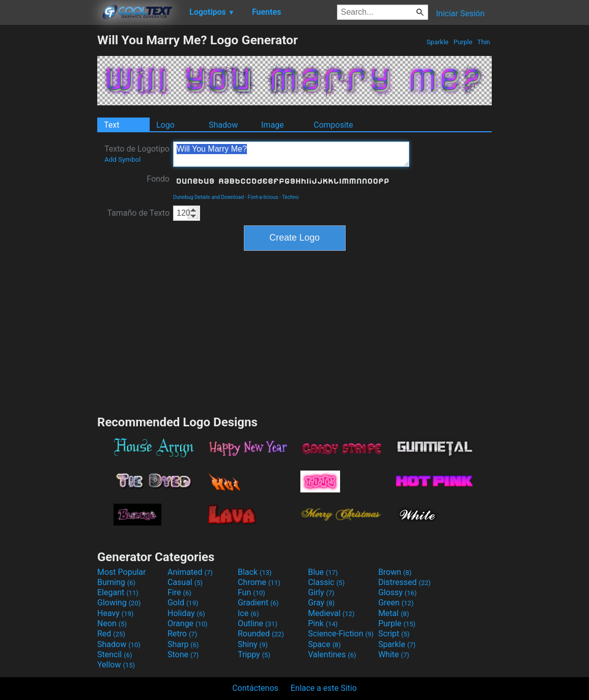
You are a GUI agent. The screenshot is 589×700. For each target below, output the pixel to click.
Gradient (258, 603)
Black (255, 572)
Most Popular (122, 572)
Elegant (118, 592)
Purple (463, 42)
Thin (484, 42)
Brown (395, 572)
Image (273, 125)
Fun (251, 592)
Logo (165, 125)
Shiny (253, 644)
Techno (290, 197)
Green (396, 603)
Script (394, 634)
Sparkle (438, 42)
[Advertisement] (48, 185)
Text (111, 125)
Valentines (332, 654)
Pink (323, 623)
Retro (182, 634)
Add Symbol (122, 159)
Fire (179, 592)
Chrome (259, 582)
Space (324, 644)
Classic (326, 582)
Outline (258, 623)
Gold (183, 603)
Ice (248, 613)
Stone (183, 654)
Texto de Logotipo (137, 154)
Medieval (331, 613)
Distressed (404, 582)
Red (111, 634)
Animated (190, 572)
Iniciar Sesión (460, 13)
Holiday (186, 613)
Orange (188, 623)
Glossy (398, 592)
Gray (321, 603)
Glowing (119, 603)
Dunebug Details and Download (208, 197)
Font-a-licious (263, 197)
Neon (112, 623)
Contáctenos (255, 688)
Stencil (115, 654)
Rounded (261, 634)
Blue (323, 572)
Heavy (115, 613)
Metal (394, 613)
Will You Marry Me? (291, 154)
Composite (333, 125)
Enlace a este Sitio (324, 688)
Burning (116, 582)
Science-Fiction (341, 634)
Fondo (158, 179)
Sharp (183, 644)
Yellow (116, 665)
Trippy (254, 654)
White (394, 654)
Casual (185, 582)
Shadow (223, 125)
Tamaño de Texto (138, 213)
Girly (321, 592)
